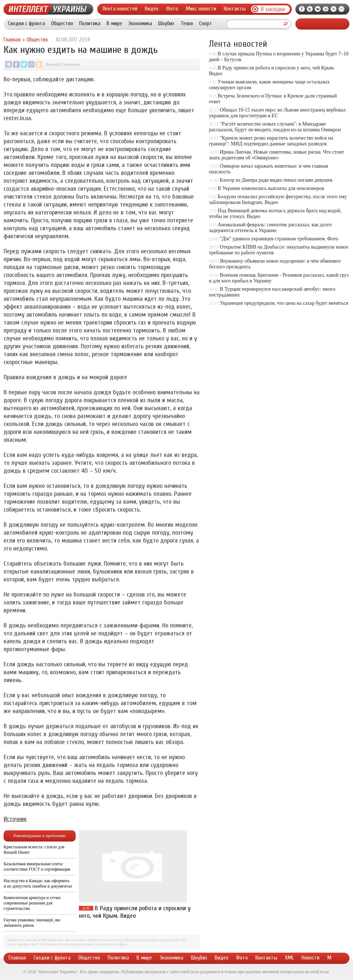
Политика (90, 23)
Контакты (235, 9)
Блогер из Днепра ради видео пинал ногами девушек (276, 180)
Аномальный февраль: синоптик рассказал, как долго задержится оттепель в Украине (270, 228)
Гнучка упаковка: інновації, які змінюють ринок (32, 923)
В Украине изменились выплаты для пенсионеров (271, 188)
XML (289, 958)
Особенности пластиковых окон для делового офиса (84, 944)
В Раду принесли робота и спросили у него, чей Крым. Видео (135, 912)
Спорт (206, 23)
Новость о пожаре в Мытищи (32, 940)
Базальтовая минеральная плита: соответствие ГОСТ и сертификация (37, 866)
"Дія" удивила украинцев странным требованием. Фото (279, 239)
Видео (152, 9)
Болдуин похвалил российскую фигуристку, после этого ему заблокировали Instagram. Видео (278, 199)
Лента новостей (120, 9)
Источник (15, 819)
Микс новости (201, 9)
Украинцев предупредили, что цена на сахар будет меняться (284, 303)
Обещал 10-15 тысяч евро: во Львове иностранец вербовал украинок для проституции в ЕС (277, 113)
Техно (187, 23)
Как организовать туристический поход (91, 940)
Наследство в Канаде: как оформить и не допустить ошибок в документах (38, 883)
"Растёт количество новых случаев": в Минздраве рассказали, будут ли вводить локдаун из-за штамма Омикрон (275, 127)
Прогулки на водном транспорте (152, 940)
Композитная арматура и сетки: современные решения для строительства (32, 903)
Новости (310, 958)
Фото (172, 9)
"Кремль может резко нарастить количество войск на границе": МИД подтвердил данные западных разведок (271, 141)
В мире (114, 23)
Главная (12, 40)
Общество (62, 23)
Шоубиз (166, 23)
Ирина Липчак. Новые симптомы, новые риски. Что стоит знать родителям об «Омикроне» (276, 155)
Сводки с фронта (26, 23)
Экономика (140, 23)
